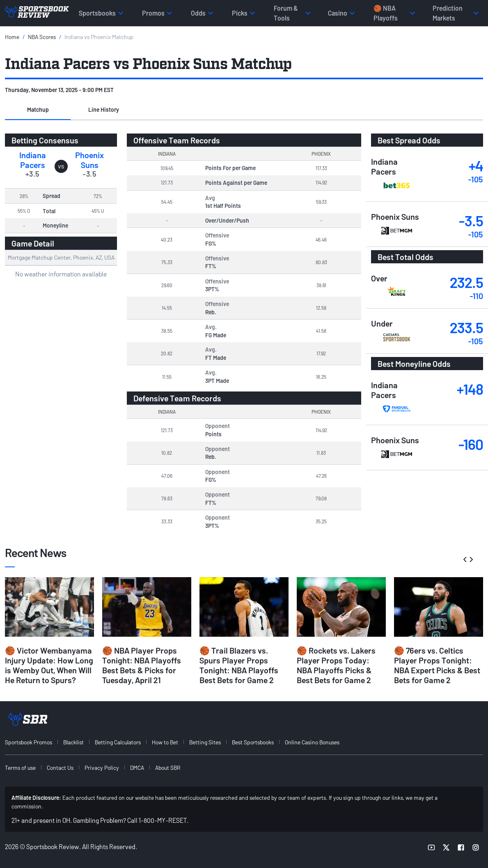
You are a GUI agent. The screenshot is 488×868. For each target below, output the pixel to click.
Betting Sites (205, 742)
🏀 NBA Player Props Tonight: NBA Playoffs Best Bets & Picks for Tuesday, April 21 (142, 665)
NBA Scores (42, 37)
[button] (38, 110)
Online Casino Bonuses (312, 742)
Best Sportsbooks (253, 742)
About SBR (168, 768)
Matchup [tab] (38, 109)
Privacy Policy (102, 768)
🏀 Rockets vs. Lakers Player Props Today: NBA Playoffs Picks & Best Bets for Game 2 (336, 665)
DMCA (137, 768)
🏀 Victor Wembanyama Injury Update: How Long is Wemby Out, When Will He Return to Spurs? (49, 665)
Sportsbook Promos (29, 742)
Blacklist (73, 742)
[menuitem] (33, 742)
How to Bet (165, 742)
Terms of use (20, 768)
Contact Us (60, 768)
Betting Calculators (118, 742)
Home (12, 37)
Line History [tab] (104, 109)
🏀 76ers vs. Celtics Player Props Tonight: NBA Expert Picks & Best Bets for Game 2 (437, 665)
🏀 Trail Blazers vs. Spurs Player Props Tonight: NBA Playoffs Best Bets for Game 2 (239, 665)
